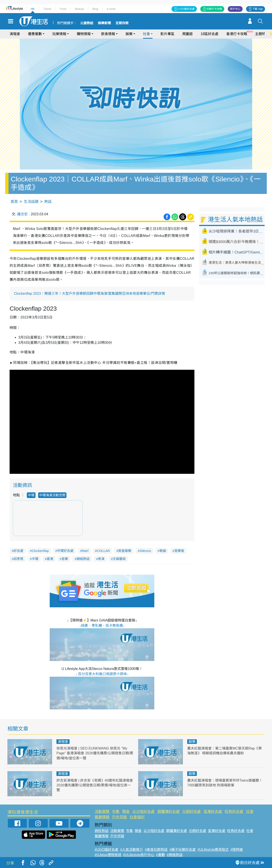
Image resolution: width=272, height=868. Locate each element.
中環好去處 (65, 551)
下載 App (258, 9)
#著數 (161, 855)
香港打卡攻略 (237, 34)
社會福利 (137, 817)
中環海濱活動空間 (52, 495)
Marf (85, 551)
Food (63, 9)
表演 (101, 559)
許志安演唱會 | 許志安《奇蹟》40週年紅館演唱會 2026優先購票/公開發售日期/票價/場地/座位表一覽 (95, 785)
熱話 (48, 202)
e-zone (111, 9)
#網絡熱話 (175, 855)
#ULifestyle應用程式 (213, 850)
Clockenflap (40, 551)
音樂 (65, 559)
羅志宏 (22, 214)
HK (33, 9)
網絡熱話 (83, 559)
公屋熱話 (87, 23)
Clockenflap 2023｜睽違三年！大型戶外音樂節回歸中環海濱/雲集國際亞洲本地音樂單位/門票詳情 (89, 294)
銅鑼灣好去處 (168, 812)
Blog (95, 9)
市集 (116, 812)
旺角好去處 (234, 812)
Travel (47, 9)
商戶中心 (235, 9)
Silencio (145, 551)
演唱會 (15, 34)
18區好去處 (209, 34)
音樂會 (179, 551)
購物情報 (84, 34)
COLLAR (103, 551)
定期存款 (122, 23)
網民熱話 (102, 831)
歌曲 (163, 551)
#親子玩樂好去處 (183, 850)
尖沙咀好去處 (143, 812)
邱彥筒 (18, 559)
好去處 (18, 551)
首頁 (14, 202)
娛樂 (129, 34)
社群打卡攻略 (214, 9)
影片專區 (167, 34)
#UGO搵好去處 (106, 850)
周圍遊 (187, 34)
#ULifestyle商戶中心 (139, 855)
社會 (146, 34)
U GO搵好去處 (186, 9)
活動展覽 (102, 812)
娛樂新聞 (104, 23)
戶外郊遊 (119, 817)
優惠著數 (35, 34)
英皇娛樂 (125, 551)
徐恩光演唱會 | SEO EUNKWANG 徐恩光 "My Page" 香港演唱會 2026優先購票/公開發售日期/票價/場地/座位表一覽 (94, 753)
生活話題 (31, 202)
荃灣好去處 (213, 812)
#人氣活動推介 (132, 850)
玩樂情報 (59, 34)
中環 (31, 495)
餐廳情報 (102, 817)
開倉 (126, 812)
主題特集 (262, 34)
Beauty (79, 9)
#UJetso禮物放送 (108, 855)
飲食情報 (108, 34)
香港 (50, 559)
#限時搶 (237, 850)
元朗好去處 (191, 812)
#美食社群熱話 (156, 850)
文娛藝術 (119, 559)
